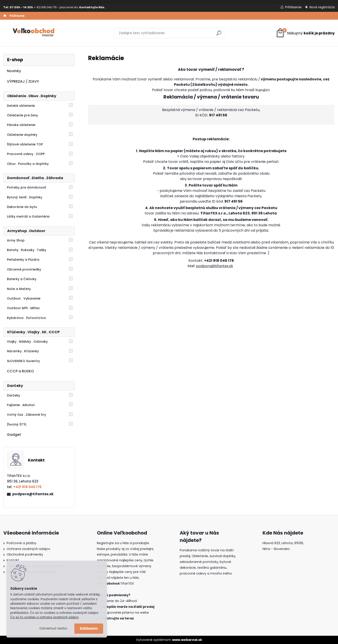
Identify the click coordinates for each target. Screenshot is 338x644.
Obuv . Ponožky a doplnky (28, 164)
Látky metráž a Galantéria (28, 216)
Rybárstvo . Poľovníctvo (26, 318)
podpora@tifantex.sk (33, 494)
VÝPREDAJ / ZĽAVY (23, 81)
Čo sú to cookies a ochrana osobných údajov (45, 617)
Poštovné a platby (22, 543)
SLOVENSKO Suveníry (23, 361)
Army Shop (16, 240)
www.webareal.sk (187, 640)
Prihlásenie (293, 7)
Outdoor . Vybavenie (24, 298)
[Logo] (34, 33)
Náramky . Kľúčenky (23, 351)
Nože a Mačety (19, 289)
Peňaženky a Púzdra (23, 260)
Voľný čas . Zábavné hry (26, 415)
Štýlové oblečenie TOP (25, 144)
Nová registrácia (322, 7)
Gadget (14, 435)
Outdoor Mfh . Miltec (23, 308)
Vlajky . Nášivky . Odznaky (27, 342)
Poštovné (17, 16)
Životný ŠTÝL (17, 424)
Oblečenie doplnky (22, 135)
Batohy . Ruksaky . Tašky (27, 250)
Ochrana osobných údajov (28, 549)
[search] (219, 35)
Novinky (14, 71)
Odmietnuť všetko (53, 628)
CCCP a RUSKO (20, 371)
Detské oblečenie (21, 106)
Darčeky (14, 395)
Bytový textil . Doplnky (25, 197)
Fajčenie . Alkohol (21, 405)
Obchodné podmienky (25, 554)
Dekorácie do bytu (22, 207)
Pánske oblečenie (21, 125)
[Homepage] (5, 16)
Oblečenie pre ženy (22, 115)
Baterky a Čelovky (22, 279)
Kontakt (13, 560)
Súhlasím (89, 628)
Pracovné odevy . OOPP (26, 154)
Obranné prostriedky (24, 269)
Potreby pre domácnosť (26, 187)
